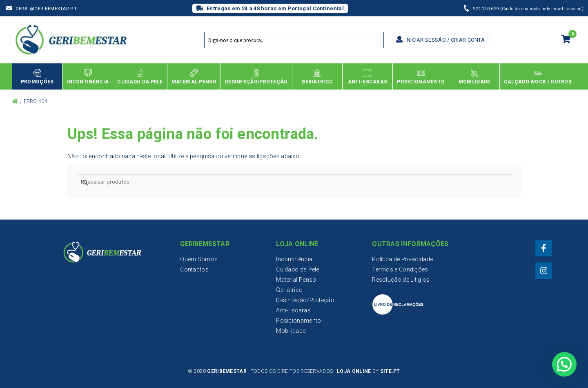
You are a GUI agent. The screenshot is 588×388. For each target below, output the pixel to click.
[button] (564, 363)
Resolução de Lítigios (401, 280)
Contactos (194, 269)
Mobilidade (291, 331)
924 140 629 (487, 9)
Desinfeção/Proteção (305, 300)
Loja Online (354, 371)
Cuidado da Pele (298, 269)
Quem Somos (199, 259)
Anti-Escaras (293, 310)
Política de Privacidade (402, 259)
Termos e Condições (400, 269)
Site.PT (390, 371)
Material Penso (296, 280)
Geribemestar (227, 371)
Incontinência (294, 259)
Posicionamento (298, 321)
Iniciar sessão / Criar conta (440, 40)
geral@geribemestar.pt (46, 9)
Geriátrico (289, 290)
